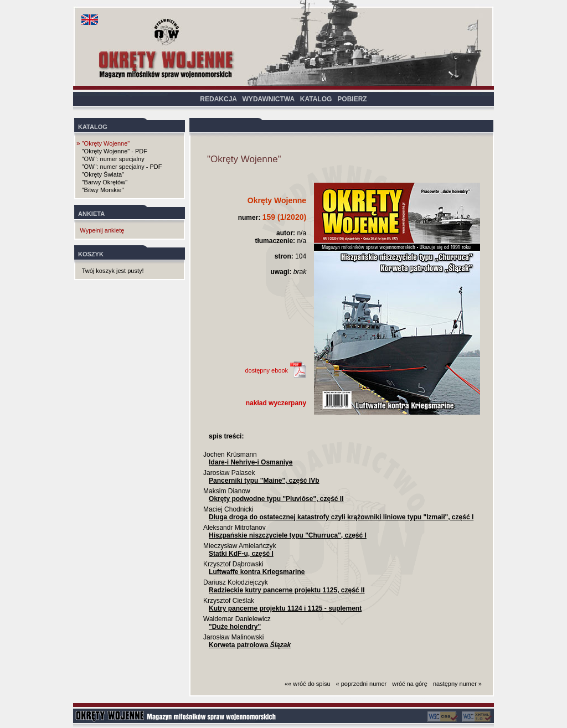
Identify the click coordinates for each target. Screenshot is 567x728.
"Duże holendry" (235, 627)
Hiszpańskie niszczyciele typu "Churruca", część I (288, 535)
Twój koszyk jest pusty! (113, 271)
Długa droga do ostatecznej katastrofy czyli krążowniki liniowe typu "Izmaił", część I (341, 517)
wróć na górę (410, 684)
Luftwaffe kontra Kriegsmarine (257, 572)
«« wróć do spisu (308, 684)
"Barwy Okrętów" (105, 182)
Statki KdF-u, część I (241, 554)
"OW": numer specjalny (113, 159)
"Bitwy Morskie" (103, 190)
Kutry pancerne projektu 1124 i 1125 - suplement (285, 608)
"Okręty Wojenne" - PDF (115, 151)
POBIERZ (352, 99)
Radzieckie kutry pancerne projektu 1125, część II (287, 590)
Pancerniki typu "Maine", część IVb (264, 481)
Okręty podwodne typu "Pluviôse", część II (276, 499)
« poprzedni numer (362, 684)
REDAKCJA (218, 99)
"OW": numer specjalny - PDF (122, 167)
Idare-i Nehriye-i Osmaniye (251, 462)
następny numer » (457, 684)
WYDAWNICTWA (269, 99)
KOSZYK (91, 254)
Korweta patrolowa (250, 645)
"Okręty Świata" (103, 174)
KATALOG (316, 99)
